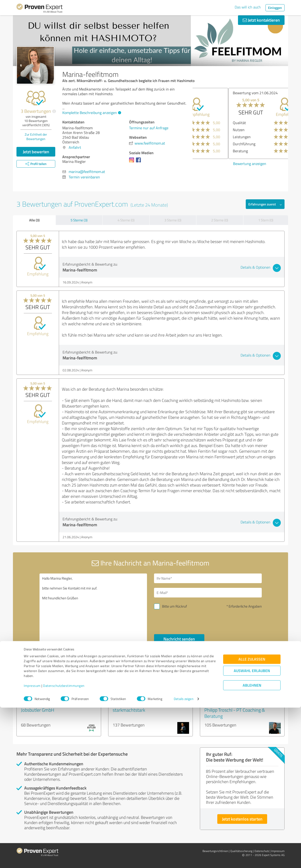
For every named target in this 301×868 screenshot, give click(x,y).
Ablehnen (252, 846)
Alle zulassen (252, 819)
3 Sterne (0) (173, 220)
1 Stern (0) (266, 220)
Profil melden (198, 676)
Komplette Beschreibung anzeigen (91, 113)
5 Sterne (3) (79, 220)
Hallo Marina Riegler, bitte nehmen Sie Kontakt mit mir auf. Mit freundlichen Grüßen (93, 614)
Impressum (32, 846)
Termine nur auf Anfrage (149, 128)
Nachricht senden (179, 639)
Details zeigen (184, 859)
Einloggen (275, 8)
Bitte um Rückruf (174, 606)
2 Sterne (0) (220, 220)
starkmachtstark (129, 710)
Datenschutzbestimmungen (64, 846)
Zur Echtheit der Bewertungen (36, 137)
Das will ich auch (248, 7)
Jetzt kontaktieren (261, 20)
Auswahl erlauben (252, 831)
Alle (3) (34, 220)
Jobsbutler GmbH (38, 710)
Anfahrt (75, 147)
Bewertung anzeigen (214, 164)
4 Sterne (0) (126, 220)
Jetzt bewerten (36, 152)
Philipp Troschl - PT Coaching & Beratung (235, 713)
